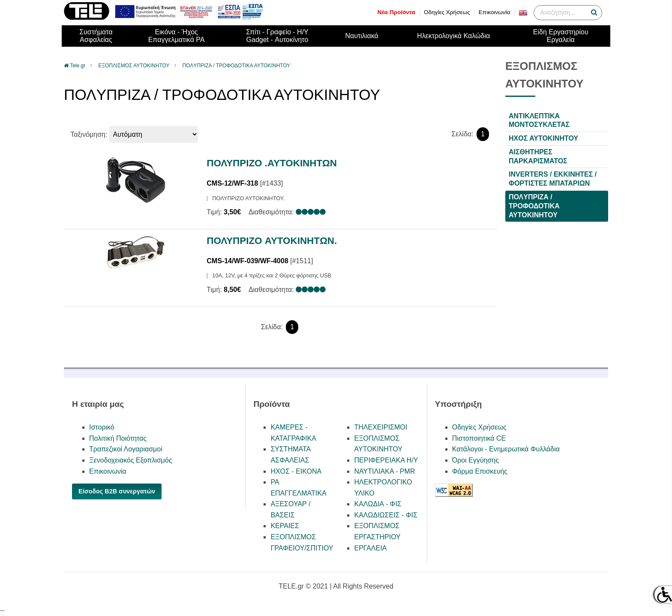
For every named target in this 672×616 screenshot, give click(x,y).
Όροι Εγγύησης (475, 460)
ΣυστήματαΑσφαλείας (96, 36)
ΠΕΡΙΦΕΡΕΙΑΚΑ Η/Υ (386, 460)
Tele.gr (78, 66)
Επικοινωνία (495, 12)
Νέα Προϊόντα (396, 12)
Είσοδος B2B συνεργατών (117, 491)
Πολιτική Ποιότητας (118, 438)
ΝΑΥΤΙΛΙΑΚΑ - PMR (384, 471)
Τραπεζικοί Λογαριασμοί (126, 449)
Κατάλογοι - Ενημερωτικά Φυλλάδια (506, 449)
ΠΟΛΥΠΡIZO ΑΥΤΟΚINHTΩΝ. (272, 241)
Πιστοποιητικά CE (479, 438)
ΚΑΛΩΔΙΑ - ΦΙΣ (378, 504)
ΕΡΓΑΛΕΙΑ (370, 548)
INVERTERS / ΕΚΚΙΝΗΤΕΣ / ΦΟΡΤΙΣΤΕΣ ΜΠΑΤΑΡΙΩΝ (553, 179)
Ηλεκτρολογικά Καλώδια (453, 36)
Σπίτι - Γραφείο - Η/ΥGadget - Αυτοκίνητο (277, 36)
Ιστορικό (102, 427)
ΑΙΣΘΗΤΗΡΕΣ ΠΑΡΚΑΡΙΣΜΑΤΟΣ (538, 156)
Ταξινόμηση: (89, 134)
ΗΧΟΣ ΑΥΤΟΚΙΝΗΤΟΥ (543, 138)
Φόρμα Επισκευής (480, 471)
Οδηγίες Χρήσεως (447, 12)
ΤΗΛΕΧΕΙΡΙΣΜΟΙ (381, 427)
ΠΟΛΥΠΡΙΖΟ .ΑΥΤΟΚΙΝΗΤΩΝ (272, 163)
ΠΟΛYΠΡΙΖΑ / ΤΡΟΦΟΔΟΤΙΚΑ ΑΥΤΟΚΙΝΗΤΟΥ (236, 66)
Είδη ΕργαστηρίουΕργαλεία (561, 36)
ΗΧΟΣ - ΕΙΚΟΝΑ (296, 471)
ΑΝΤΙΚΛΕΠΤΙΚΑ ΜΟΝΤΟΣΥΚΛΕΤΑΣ (539, 120)
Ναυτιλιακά (361, 36)
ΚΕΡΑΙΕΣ (285, 526)
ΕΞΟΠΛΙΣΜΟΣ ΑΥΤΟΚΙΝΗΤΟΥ (134, 66)
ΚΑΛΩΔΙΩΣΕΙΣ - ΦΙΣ (385, 515)
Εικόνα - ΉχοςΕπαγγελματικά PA (177, 36)
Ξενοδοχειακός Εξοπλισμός (130, 460)
